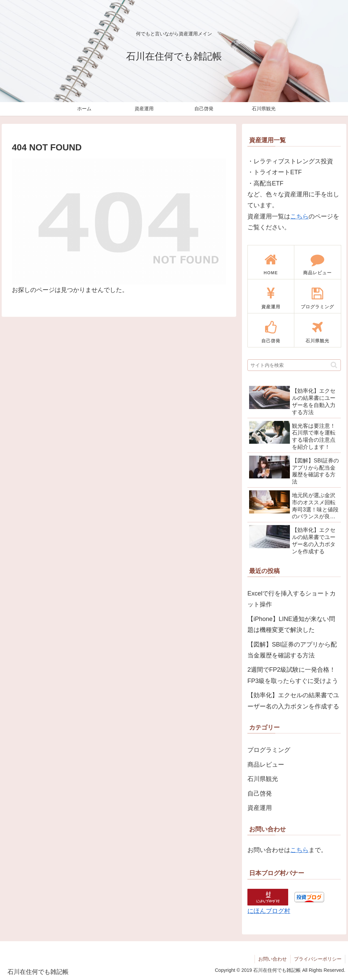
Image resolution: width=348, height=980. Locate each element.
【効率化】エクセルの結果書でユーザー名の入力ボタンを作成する (293, 701)
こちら (299, 216)
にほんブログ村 (269, 911)
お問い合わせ (273, 959)
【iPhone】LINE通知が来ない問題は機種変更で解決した (291, 624)
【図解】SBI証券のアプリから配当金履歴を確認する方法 (292, 650)
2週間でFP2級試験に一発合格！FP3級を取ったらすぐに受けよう (293, 675)
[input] (294, 365)
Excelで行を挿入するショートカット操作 (292, 599)
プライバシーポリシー (318, 959)
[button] (334, 365)
